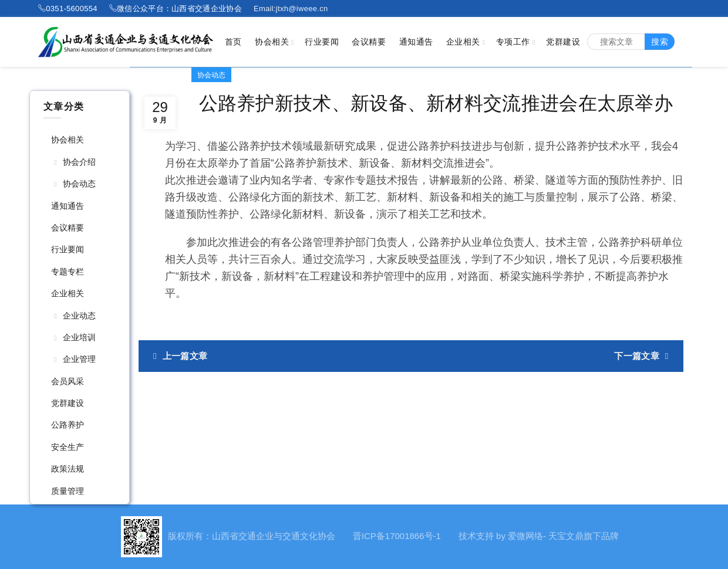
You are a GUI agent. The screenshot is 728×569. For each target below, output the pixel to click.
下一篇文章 (637, 356)
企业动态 (79, 316)
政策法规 (68, 469)
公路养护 (68, 425)
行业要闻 (322, 42)
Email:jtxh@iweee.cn (291, 9)
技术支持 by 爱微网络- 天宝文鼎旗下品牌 (539, 536)
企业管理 (79, 359)
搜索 (660, 42)
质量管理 (68, 491)
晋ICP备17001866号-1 (397, 536)
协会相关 (272, 42)
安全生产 (68, 447)
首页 (233, 42)
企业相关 (463, 42)
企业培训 (79, 337)
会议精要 (369, 42)
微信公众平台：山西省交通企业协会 (179, 9)
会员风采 (68, 381)
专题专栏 (68, 272)
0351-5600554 (71, 9)
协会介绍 (79, 162)
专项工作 (513, 42)
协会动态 (79, 184)
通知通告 (416, 42)
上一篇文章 (185, 356)
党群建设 (563, 42)
